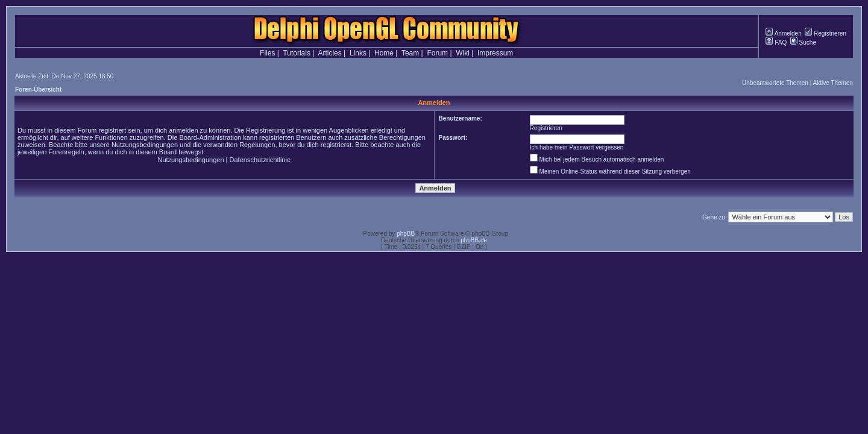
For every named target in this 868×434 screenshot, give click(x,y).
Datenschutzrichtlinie (260, 160)
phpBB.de (474, 240)
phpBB (406, 234)
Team (410, 53)
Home (384, 53)
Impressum (495, 53)
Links (358, 53)
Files (267, 53)
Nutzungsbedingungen (190, 160)
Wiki (463, 53)
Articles (329, 53)
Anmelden (783, 33)
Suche (803, 42)
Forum (437, 53)
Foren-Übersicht (38, 90)
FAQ (776, 42)
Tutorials (297, 53)
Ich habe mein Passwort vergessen (577, 147)
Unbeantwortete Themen (775, 83)
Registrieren (826, 33)
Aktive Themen (833, 83)
